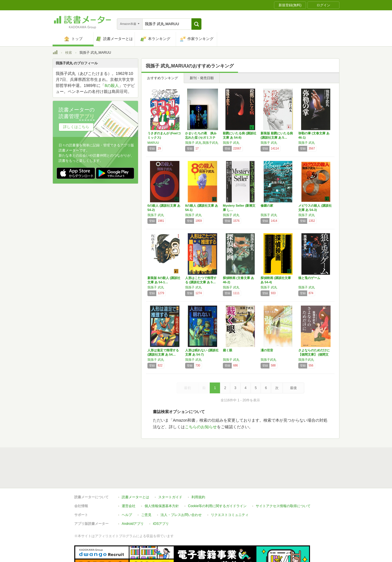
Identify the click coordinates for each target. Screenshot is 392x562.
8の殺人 (112, 85)
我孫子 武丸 (231, 143)
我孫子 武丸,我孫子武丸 (202, 143)
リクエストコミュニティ (230, 515)
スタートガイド (170, 497)
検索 (69, 53)
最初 (187, 388)
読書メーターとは (135, 497)
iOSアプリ (161, 524)
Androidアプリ (133, 524)
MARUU (153, 143)
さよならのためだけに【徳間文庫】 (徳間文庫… (314, 354)
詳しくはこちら (76, 127)
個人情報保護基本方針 (162, 506)
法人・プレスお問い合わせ (181, 515)
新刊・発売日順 (202, 78)
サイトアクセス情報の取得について (283, 506)
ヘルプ (127, 515)
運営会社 (129, 506)
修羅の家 (267, 206)
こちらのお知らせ (201, 427)
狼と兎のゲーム (309, 278)
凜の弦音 (267, 350)
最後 (293, 388)
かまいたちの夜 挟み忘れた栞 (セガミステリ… (201, 137)
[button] (196, 24)
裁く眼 (228, 350)
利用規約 (198, 497)
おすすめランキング (163, 78)
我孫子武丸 (268, 360)
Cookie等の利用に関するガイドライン (217, 506)
